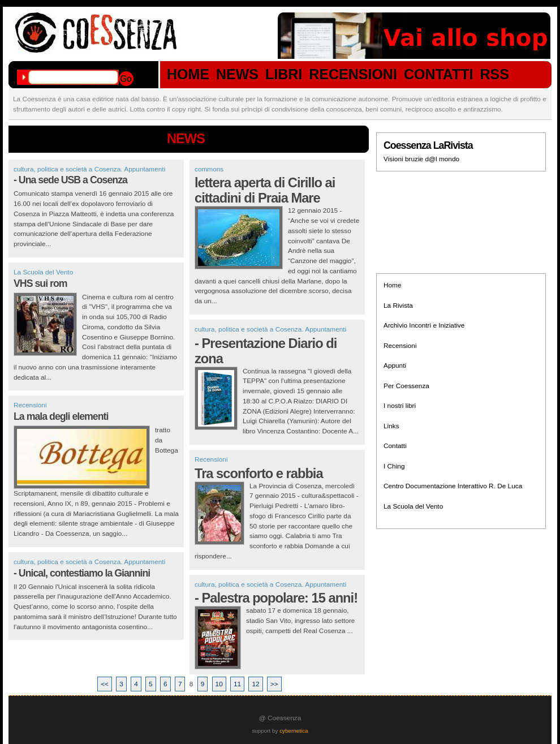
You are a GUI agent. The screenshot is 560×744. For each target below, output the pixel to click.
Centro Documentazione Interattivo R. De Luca (453, 486)
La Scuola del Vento (43, 272)
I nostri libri (400, 406)
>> (274, 684)
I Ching (394, 466)
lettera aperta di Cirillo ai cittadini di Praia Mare (265, 190)
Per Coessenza (406, 386)
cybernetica (294, 731)
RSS (495, 75)
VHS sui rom (40, 283)
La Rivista (398, 306)
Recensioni (30, 405)
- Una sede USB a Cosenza (70, 180)
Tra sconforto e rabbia (259, 474)
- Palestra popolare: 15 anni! (276, 598)
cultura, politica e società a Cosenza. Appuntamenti (89, 169)
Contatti (395, 446)
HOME (188, 75)
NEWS (237, 75)
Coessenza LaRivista (428, 145)
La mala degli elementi (61, 416)
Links (391, 426)
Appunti (395, 365)
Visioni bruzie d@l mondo (421, 159)
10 (219, 684)
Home (393, 285)
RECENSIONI (353, 75)
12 (255, 684)
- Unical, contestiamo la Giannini (82, 573)
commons (209, 169)
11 (237, 684)
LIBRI (284, 75)
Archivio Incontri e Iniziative (424, 325)
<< (105, 684)
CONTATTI (439, 75)
